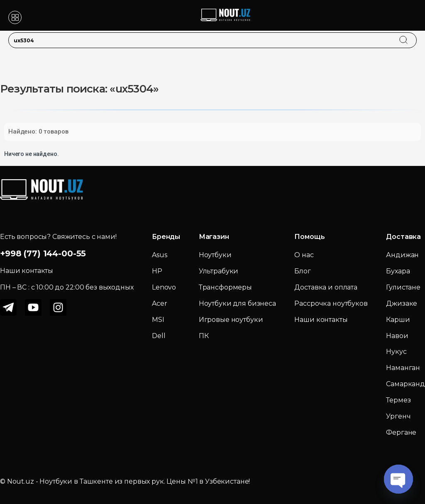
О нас (304, 255)
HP (157, 271)
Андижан (402, 255)
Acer (159, 303)
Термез (398, 400)
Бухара (398, 271)
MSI (158, 320)
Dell (159, 336)
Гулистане (403, 287)
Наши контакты (321, 320)
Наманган (403, 368)
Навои (397, 336)
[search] (411, 35)
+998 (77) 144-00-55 (43, 253)
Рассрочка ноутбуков (331, 303)
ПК (204, 336)
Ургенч (398, 416)
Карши (398, 320)
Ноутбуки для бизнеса (237, 303)
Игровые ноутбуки (231, 320)
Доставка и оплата (326, 287)
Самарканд (405, 384)
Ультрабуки (219, 271)
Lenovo (164, 287)
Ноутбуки (215, 255)
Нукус (396, 352)
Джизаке (402, 303)
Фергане (401, 432)
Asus (159, 255)
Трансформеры (225, 287)
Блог (302, 271)
